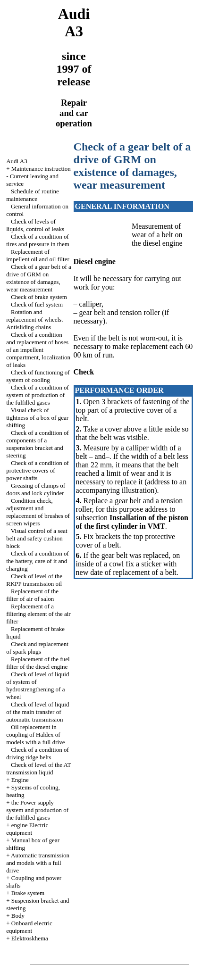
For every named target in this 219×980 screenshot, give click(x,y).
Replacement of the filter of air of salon (32, 595)
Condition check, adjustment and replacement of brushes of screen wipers (38, 512)
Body (18, 916)
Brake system (28, 893)
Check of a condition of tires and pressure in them (38, 240)
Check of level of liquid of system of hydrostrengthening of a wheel (38, 685)
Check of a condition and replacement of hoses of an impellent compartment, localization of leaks (38, 350)
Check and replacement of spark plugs (37, 648)
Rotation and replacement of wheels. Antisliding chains (34, 320)
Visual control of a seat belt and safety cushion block (37, 538)
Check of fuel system (37, 304)
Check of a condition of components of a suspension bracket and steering (38, 444)
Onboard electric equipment (29, 927)
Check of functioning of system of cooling (38, 376)
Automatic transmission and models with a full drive (38, 863)
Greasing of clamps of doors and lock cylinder (36, 489)
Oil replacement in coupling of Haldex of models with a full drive (35, 735)
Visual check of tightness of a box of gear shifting (37, 418)
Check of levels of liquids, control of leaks (35, 225)
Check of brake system (39, 297)
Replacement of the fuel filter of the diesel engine (38, 663)
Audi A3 (17, 161)
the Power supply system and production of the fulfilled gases (37, 810)
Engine (20, 780)
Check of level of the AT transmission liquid (38, 768)
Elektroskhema (30, 938)
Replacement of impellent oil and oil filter (38, 255)
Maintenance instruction (41, 169)
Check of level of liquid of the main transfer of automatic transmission (38, 712)
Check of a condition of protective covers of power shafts (38, 470)
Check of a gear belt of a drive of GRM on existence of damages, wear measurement (39, 278)
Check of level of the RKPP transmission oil (34, 580)
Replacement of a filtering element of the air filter (38, 614)
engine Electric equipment (27, 829)
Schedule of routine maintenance (33, 195)
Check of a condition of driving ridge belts (38, 753)
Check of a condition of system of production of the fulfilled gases (38, 395)
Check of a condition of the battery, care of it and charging (38, 561)
